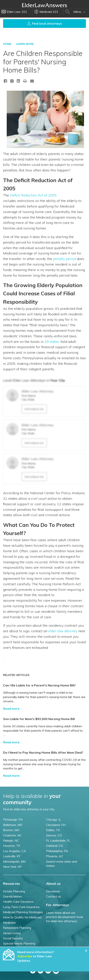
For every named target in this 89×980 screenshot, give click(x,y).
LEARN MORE (25, 44)
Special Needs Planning (19, 943)
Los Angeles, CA (14, 851)
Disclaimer (53, 891)
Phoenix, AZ (54, 856)
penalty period (65, 259)
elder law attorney (63, 631)
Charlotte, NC (12, 835)
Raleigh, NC (11, 840)
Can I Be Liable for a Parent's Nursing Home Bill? (39, 685)
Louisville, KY (12, 856)
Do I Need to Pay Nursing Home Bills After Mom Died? (43, 752)
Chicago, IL (54, 819)
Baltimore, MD (13, 825)
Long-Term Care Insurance (21, 907)
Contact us (54, 896)
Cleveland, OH (56, 825)
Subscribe (25, 956)
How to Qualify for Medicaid (22, 917)
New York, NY (12, 867)
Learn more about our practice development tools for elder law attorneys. (65, 917)
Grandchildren (12, 896)
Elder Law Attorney (38, 391)
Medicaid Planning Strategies (23, 912)
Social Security (13, 938)
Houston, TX (12, 846)
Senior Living (12, 933)
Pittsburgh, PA (13, 819)
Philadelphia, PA (57, 851)
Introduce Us (34, 409)
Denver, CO (54, 835)
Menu (80, 12)
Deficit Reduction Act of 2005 (33, 195)
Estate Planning (14, 891)
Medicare (9, 923)
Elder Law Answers (44, 5)
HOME (7, 44)
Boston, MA (11, 830)
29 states (52, 342)
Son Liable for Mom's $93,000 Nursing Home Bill (39, 719)
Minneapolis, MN (14, 861)
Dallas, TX (53, 830)
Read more (11, 709)
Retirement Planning (17, 928)
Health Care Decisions (18, 902)
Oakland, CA (55, 846)
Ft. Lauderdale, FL (58, 840)
